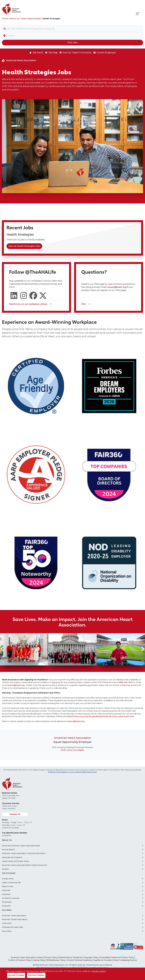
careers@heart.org (117, 287)
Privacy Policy (51, 957)
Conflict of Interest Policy (20, 960)
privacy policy (99, 971)
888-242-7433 (126, 682)
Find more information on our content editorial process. (72, 772)
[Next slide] (142, 649)
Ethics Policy (128, 957)
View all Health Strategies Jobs (24, 246)
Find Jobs (73, 43)
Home (5, 19)
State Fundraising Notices (125, 960)
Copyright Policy (91, 957)
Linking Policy (39, 960)
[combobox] (72, 29)
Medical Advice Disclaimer (70, 957)
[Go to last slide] (3, 649)
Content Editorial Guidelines (79, 960)
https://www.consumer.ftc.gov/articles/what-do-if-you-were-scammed (100, 716)
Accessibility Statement (110, 957)
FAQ (86, 304)
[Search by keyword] (72, 29)
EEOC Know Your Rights (73, 750)
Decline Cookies (36, 975)
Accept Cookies (16, 975)
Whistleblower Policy (56, 960)
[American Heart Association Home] (23, 9)
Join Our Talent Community (75, 53)
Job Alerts (36, 53)
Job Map (51, 53)
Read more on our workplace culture (30, 304)
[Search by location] (72, 36)
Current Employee (105, 53)
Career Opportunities (31, 19)
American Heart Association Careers (27, 957)
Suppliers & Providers (103, 960)
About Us (14, 19)
